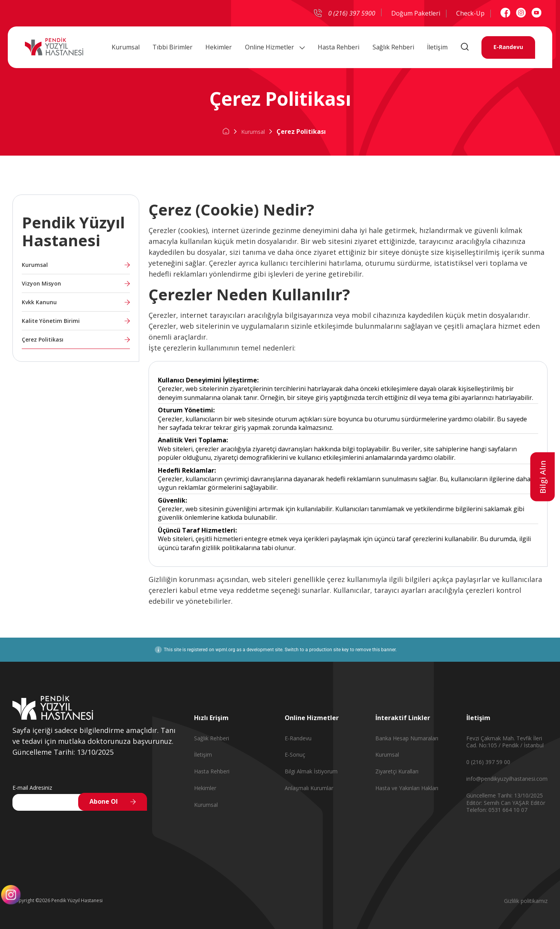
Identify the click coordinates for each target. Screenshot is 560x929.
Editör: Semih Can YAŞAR (498, 803)
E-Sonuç (295, 755)
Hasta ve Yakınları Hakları (407, 788)
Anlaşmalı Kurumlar (309, 788)
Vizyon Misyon (41, 283)
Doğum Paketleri (416, 13)
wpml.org (225, 650)
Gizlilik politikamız (526, 901)
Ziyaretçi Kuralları (397, 771)
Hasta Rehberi (339, 46)
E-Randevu (508, 46)
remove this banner (375, 650)
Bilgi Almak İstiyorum (311, 771)
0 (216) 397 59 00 (488, 762)
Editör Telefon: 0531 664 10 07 (506, 806)
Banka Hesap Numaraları (407, 738)
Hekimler (219, 46)
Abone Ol (104, 801)
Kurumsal (126, 46)
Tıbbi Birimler (172, 46)
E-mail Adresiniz (32, 788)
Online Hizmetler (275, 46)
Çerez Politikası (43, 339)
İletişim (437, 46)
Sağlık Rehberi (393, 46)
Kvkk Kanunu (39, 302)
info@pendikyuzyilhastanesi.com (507, 779)
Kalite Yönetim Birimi (51, 321)
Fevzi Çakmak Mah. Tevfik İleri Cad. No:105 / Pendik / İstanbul (505, 742)
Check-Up (470, 13)
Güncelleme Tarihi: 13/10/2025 (505, 795)
